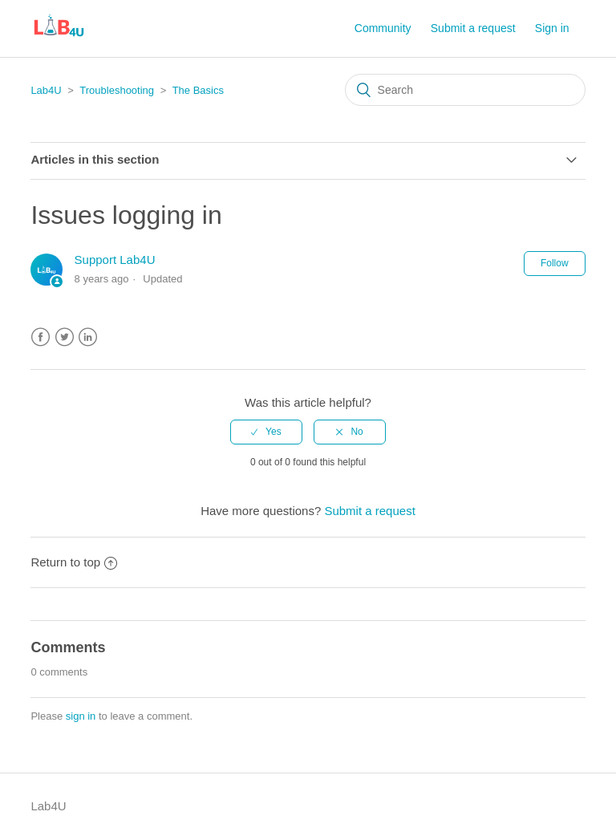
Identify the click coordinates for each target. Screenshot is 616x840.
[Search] (465, 90)
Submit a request (473, 28)
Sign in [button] (552, 28)
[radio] (266, 432)
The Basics (198, 90)
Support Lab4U (115, 260)
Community (383, 28)
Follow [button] (555, 263)
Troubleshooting (117, 90)
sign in (81, 716)
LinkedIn (88, 337)
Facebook (41, 337)
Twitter (65, 337)
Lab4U (46, 90)
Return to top (74, 562)
